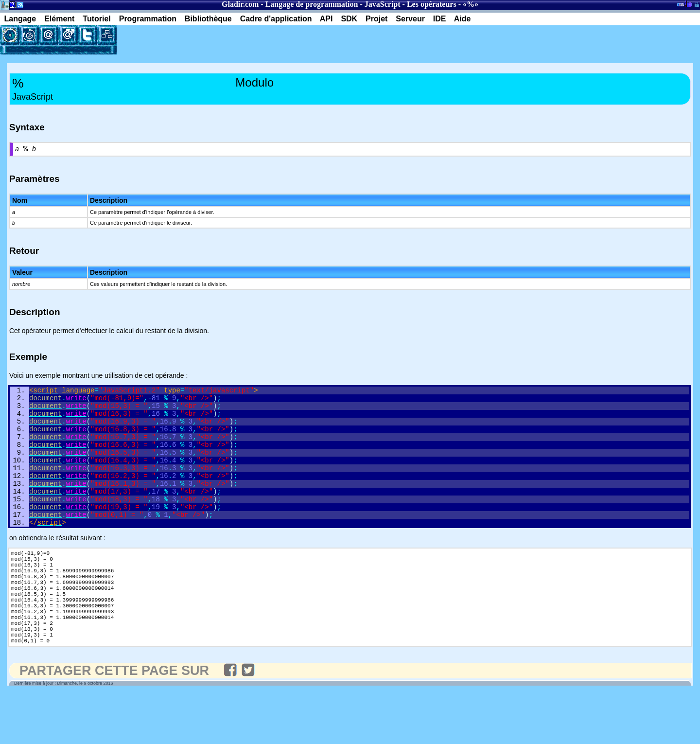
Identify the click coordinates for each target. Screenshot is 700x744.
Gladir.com (240, 4)
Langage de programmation (312, 4)
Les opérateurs (432, 4)
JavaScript (383, 4)
